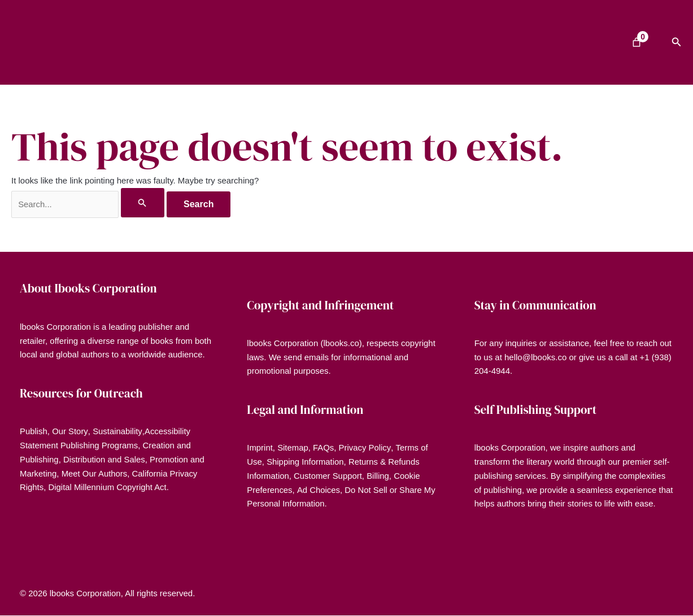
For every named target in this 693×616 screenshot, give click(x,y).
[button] (677, 42)
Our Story (70, 432)
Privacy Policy (365, 448)
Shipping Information (306, 462)
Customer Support (329, 476)
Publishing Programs (100, 445)
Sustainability (117, 432)
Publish (34, 432)
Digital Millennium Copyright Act (108, 488)
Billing (379, 476)
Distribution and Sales (105, 459)
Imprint (260, 448)
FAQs (324, 448)
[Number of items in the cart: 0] (637, 42)
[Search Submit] (143, 203)
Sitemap (293, 448)
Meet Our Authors (95, 473)
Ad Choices (319, 490)
